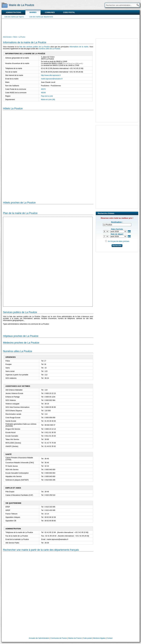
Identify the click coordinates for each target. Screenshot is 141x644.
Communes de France (59, 638)
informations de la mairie (79, 47)
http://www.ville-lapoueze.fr (51, 75)
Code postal (69, 12)
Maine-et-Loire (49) (48, 100)
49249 (43, 93)
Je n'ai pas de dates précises (119, 241)
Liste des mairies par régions (14, 17)
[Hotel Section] (48, 154)
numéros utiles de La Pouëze (49, 49)
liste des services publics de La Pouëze (34, 47)
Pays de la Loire (47, 96)
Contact (110, 638)
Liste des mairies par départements (41, 17)
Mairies (33, 12)
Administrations (13, 12)
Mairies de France (75, 638)
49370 (43, 89)
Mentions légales (99, 638)
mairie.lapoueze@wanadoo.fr (52, 79)
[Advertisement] (71, 27)
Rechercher (117, 246)
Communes (50, 12)
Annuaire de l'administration (39, 638)
